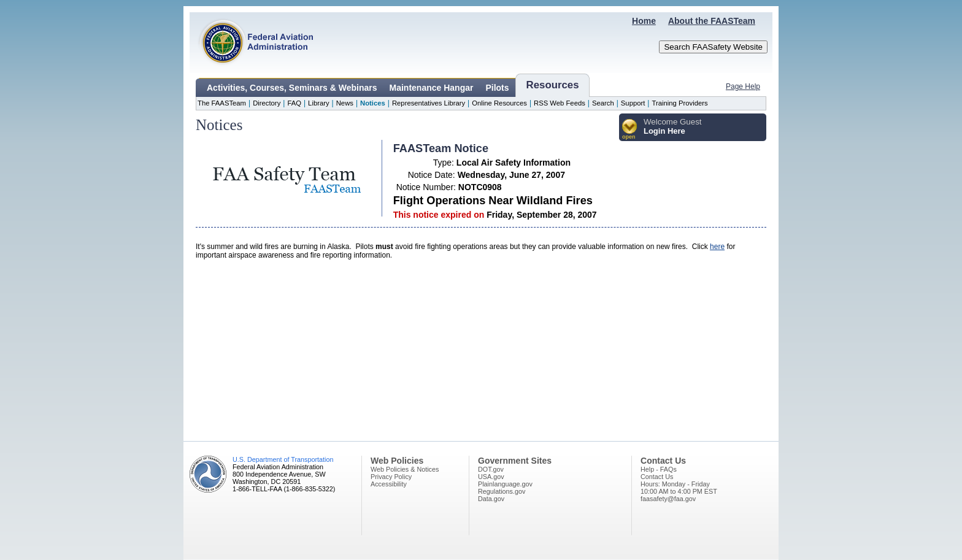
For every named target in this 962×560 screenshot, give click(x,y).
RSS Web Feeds (560, 103)
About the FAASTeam (712, 21)
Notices (373, 103)
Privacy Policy (391, 477)
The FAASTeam (222, 103)
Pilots (497, 88)
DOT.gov (491, 469)
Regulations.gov (502, 491)
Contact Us (657, 477)
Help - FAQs (659, 469)
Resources (553, 85)
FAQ (294, 103)
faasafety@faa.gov (668, 499)
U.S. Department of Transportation (283, 459)
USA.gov (491, 477)
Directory (267, 103)
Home (644, 21)
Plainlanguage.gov (505, 484)
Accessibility (389, 484)
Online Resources (499, 103)
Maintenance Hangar (432, 88)
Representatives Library (429, 103)
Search (603, 103)
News (345, 103)
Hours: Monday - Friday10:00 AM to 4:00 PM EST (679, 488)
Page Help (743, 86)
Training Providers (679, 103)
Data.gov (491, 499)
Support (633, 103)
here (717, 247)
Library (318, 103)
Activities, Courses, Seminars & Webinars (292, 88)
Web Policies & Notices (405, 469)
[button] (630, 130)
